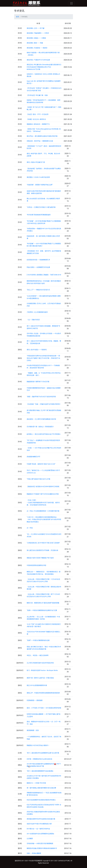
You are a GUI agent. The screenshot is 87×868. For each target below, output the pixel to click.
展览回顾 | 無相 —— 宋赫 (35, 43)
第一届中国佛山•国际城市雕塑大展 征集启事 (41, 788)
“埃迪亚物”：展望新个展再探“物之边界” (40, 185)
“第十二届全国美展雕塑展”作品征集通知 (40, 771)
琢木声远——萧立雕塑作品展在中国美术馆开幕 (42, 136)
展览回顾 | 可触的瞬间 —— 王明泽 (38, 33)
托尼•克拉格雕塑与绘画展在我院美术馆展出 (41, 800)
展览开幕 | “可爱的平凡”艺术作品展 (38, 60)
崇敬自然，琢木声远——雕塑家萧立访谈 (40, 141)
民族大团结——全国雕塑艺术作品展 (38, 267)
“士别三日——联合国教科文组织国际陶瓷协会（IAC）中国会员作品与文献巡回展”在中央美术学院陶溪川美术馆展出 (44, 519)
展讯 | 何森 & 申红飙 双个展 (36, 162)
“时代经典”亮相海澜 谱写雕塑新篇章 (39, 215)
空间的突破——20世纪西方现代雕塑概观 (40, 843)
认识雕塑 (30, 839)
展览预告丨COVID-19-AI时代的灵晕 (38, 177)
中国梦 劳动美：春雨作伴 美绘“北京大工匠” (41, 464)
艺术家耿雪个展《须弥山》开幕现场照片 (40, 427)
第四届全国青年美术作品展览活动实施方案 (41, 819)
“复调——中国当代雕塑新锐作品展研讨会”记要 (42, 610)
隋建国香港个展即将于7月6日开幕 (38, 382)
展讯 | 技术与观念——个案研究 (37, 350)
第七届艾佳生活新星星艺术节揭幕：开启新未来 (42, 550)
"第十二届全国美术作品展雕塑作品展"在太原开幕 (43, 753)
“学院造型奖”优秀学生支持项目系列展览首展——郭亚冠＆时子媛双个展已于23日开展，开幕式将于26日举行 (43, 358)
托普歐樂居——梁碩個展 (35, 700)
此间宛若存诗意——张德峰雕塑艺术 (38, 260)
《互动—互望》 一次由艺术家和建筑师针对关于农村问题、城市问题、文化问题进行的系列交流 (43, 502)
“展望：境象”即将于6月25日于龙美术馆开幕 (41, 397)
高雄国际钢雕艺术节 (33, 457)
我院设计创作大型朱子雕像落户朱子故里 (40, 558)
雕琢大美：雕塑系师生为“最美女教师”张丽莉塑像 (43, 603)
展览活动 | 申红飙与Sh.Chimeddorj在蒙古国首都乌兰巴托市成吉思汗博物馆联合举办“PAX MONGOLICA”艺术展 (44, 67)
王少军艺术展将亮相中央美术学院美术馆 (40, 663)
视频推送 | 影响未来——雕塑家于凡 (38, 124)
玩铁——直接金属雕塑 (34, 853)
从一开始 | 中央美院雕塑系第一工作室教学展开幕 (43, 511)
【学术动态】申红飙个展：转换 (37, 95)
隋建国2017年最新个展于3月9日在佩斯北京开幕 (43, 494)
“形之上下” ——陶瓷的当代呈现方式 (38, 290)
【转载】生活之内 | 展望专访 (36, 119)
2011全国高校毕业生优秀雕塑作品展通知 (40, 834)
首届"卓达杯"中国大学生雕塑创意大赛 (39, 824)
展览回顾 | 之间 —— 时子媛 (36, 28)
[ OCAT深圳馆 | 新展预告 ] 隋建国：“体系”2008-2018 (44, 275)
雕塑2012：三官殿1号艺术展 (36, 783)
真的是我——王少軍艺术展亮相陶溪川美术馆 (41, 419)
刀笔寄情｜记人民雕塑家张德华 (37, 312)
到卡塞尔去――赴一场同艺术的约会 (38, 829)
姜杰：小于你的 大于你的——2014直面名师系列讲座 (44, 708)
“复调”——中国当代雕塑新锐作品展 (38, 640)
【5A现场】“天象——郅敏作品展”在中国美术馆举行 (44, 404)
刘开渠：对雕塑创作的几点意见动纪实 (39, 759)
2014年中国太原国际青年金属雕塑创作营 (41, 764)
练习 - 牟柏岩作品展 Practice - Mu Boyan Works (42, 670)
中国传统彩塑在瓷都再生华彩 (36, 565)
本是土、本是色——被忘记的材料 (38, 655)
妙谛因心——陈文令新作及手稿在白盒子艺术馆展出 (44, 434)
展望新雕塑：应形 (33, 730)
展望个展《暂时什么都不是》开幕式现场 (40, 678)
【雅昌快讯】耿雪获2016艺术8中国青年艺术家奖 (43, 487)
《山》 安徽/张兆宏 (33, 320)
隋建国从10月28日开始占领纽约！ (38, 745)
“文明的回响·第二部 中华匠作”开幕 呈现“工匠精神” (43, 543)
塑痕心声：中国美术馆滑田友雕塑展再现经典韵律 (43, 693)
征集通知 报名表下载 (36, 766)
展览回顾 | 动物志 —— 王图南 (36, 38)
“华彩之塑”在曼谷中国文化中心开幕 (38, 479)
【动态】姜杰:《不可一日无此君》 (38, 114)
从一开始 (30, 528)
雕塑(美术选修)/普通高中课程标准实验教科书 (42, 848)
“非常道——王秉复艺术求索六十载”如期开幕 (41, 207)
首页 (18, 17)
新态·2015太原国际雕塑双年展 (37, 685)
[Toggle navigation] (71, 3)
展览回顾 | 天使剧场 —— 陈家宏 (37, 48)
